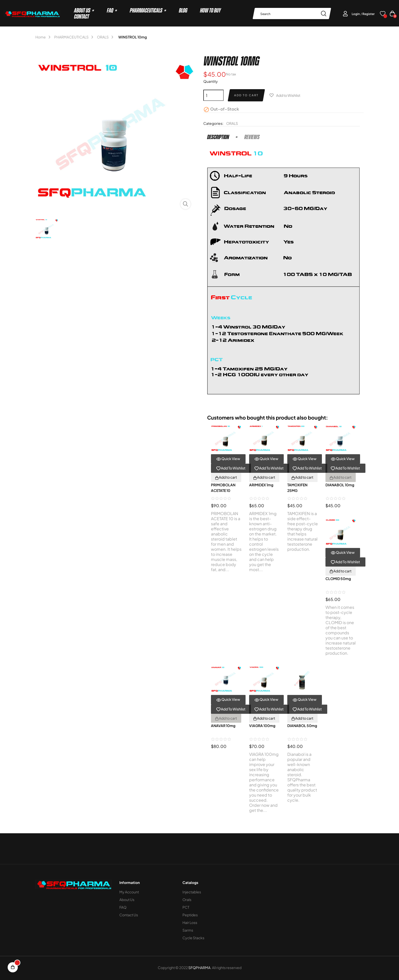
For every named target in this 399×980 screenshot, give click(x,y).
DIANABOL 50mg (302, 726)
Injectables (192, 892)
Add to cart (246, 95)
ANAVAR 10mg (223, 726)
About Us (127, 900)
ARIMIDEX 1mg (261, 485)
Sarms (188, 930)
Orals (187, 900)
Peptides (190, 915)
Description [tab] (218, 137)
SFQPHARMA (199, 968)
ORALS (232, 123)
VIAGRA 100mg (262, 726)
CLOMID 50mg (338, 579)
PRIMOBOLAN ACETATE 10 (223, 488)
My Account (129, 892)
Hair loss (190, 922)
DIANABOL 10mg (340, 485)
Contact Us (129, 915)
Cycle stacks (193, 938)
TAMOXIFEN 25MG (297, 488)
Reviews (252, 137)
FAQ (123, 907)
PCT (186, 907)
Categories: (213, 123)
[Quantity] (213, 95)
